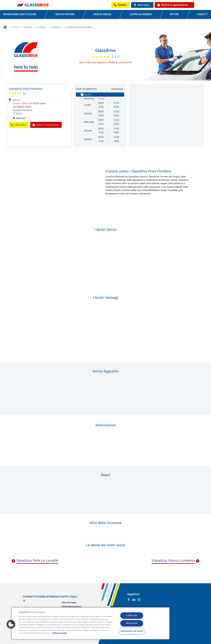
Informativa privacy (71, 606)
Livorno (41, 27)
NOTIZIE (174, 14)
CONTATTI (202, 14)
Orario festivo (117, 89)
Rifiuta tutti (132, 623)
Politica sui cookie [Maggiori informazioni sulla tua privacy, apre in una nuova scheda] (59, 633)
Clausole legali (69, 602)
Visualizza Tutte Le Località (37, 560)
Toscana (28, 27)
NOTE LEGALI (69, 597)
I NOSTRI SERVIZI (102, 14)
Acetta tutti (132, 616)
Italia (15, 27)
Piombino (55, 27)
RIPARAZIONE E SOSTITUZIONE (20, 14)
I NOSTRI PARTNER (65, 14)
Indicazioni (21, 118)
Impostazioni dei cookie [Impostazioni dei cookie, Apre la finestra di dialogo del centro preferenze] (132, 631)
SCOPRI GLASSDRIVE (141, 14)
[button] (11, 624)
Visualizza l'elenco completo (173, 560)
